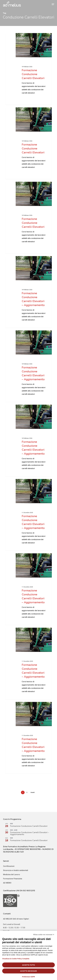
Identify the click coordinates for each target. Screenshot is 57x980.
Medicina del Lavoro (12, 875)
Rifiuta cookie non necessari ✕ (44, 935)
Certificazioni (9, 866)
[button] (53, 4)
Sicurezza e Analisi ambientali (16, 870)
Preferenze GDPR (29, 977)
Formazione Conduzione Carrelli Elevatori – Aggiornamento (30, 833)
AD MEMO (7, 883)
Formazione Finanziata (13, 879)
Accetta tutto (29, 965)
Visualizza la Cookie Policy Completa (16, 959)
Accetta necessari (28, 971)
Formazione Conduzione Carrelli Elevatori (29, 826)
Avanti (33, 792)
